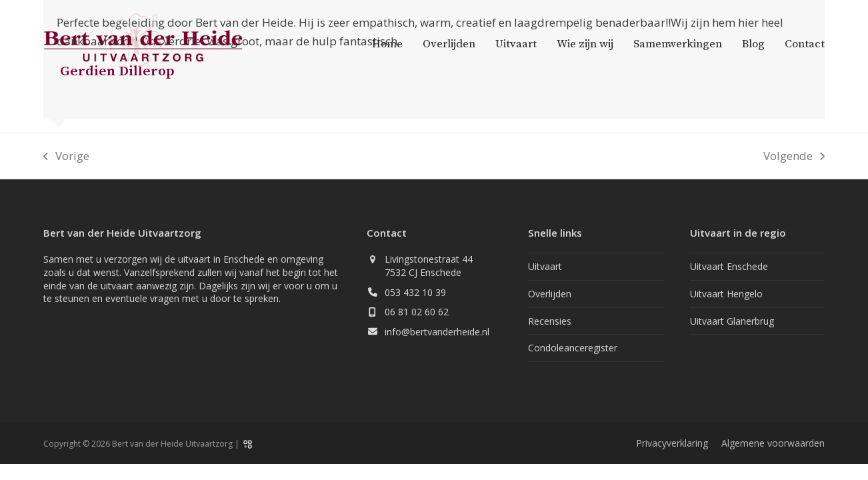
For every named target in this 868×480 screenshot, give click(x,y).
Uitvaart (545, 266)
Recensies (550, 321)
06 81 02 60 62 (417, 312)
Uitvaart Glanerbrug (732, 321)
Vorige (66, 157)
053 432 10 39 (415, 292)
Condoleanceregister (573, 348)
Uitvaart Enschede (729, 266)
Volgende (794, 157)
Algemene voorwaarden (773, 443)
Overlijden (550, 294)
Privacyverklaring (672, 443)
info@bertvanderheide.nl (437, 332)
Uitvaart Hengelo (726, 294)
